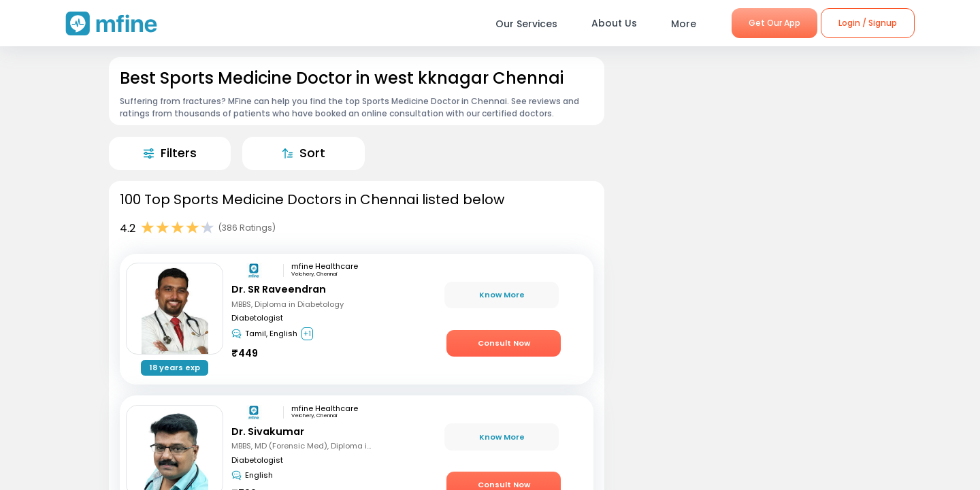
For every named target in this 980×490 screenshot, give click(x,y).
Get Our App (774, 23)
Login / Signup (868, 23)
